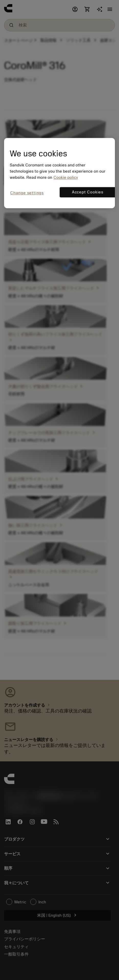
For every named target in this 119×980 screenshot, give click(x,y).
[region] (59, 173)
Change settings (27, 193)
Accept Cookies (88, 192)
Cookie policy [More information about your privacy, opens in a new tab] (66, 178)
